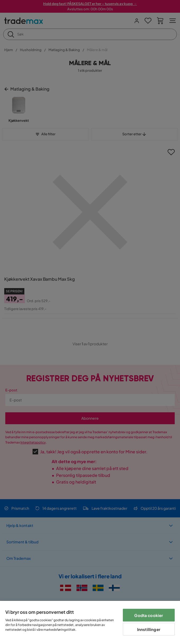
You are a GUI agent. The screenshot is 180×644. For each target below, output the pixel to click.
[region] (90, 622)
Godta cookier (149, 615)
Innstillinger (149, 629)
